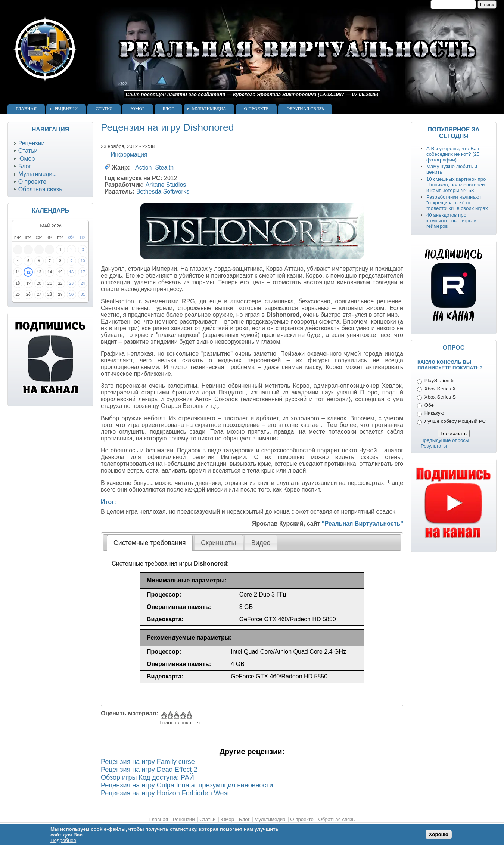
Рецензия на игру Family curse (148, 762)
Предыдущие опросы (445, 440)
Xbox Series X (440, 389)
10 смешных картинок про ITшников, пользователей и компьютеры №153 (456, 185)
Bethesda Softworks (163, 191)
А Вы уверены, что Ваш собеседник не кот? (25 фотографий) (453, 154)
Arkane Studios (166, 185)
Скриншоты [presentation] (218, 543)
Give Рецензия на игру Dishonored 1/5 (163, 715)
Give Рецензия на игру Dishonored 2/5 (170, 715)
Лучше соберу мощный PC (455, 421)
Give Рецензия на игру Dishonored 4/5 (182, 715)
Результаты (434, 446)
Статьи (104, 109)
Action (143, 168)
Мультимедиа (209, 109)
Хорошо (439, 834)
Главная (26, 109)
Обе (429, 405)
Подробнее (63, 840)
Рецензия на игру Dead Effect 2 (149, 770)
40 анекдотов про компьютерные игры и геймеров (452, 221)
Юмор (137, 109)
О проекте (256, 109)
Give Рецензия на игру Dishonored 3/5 (176, 715)
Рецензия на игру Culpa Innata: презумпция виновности (187, 785)
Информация (129, 154)
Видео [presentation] (261, 543)
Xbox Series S (440, 397)
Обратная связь (305, 109)
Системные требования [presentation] (150, 543)
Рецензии (66, 109)
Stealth (164, 168)
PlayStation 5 (439, 380)
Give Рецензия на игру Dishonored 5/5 (189, 715)
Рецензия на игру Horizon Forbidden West (165, 793)
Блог (168, 109)
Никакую (434, 413)
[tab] (150, 543)
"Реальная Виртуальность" (363, 524)
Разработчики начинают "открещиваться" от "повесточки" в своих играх (457, 203)
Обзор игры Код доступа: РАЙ (147, 777)
